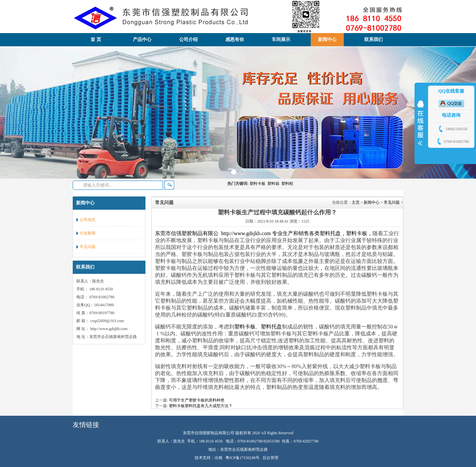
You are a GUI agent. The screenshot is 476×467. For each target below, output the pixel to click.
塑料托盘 (271, 327)
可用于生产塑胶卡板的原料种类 (197, 400)
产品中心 (142, 40)
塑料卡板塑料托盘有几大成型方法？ (201, 406)
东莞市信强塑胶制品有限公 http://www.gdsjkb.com (213, 233)
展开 (420, 123)
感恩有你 (235, 40)
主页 (356, 202)
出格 (218, 458)
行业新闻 (88, 233)
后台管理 (270, 458)
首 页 (96, 40)
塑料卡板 (258, 184)
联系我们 (374, 40)
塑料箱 (274, 184)
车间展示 (281, 40)
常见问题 (88, 247)
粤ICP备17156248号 (242, 458)
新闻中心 (327, 40)
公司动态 (88, 220)
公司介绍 (188, 40)
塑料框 (288, 184)
